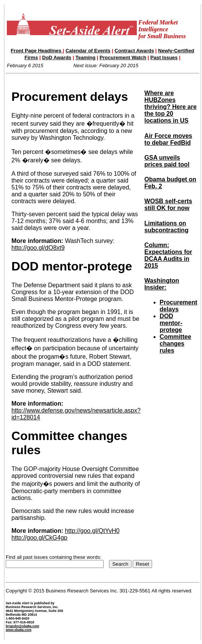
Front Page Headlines (37, 51)
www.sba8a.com (18, 630)
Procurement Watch (123, 57)
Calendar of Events (88, 51)
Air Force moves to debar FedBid (168, 139)
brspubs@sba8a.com (22, 626)
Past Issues (164, 57)
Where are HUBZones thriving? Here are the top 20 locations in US (171, 107)
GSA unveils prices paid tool (167, 161)
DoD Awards (57, 57)
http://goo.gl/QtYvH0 (92, 531)
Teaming (86, 57)
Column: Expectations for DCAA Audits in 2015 (168, 255)
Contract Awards (134, 51)
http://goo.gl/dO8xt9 (38, 248)
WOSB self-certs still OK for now (168, 205)
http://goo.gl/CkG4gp (39, 538)
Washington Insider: (162, 284)
